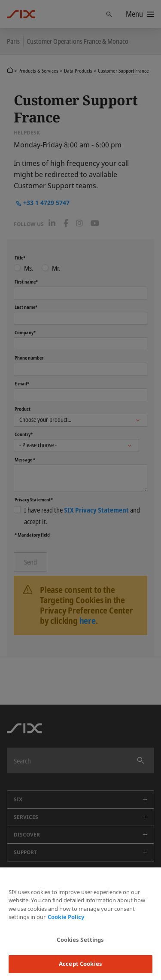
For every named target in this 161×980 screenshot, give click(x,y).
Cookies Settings (80, 940)
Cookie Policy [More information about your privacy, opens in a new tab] (66, 917)
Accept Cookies (80, 964)
